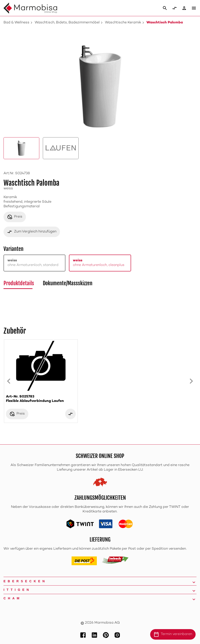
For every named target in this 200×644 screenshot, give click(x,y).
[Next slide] (191, 381)
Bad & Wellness (16, 23)
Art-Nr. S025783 (41, 399)
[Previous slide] (9, 381)
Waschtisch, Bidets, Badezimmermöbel (67, 23)
